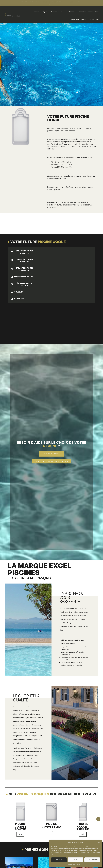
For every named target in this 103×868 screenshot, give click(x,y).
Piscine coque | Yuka (51, 825)
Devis (84, 19)
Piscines (36, 12)
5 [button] (98, 819)
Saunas (54, 12)
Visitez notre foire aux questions (52, 461)
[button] (99, 843)
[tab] (23, 252)
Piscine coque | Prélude (83, 827)
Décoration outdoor (85, 12)
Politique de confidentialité (75, 864)
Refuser (75, 860)
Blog (98, 19)
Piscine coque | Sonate (20, 827)
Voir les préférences (92, 860)
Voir (20, 834)
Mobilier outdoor (67, 12)
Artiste (97, 12)
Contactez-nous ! (52, 454)
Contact (91, 19)
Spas (45, 12)
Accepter (59, 860)
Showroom (75, 19)
